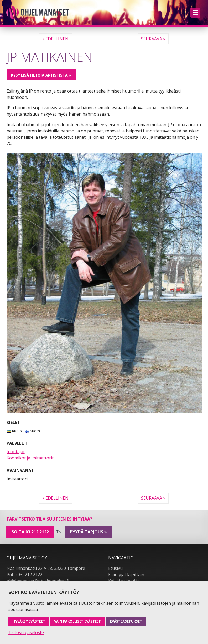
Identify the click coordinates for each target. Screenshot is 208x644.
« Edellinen (55, 39)
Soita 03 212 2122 (30, 532)
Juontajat (16, 452)
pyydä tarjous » (88, 532)
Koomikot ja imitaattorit (30, 458)
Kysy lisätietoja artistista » (41, 75)
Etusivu (115, 568)
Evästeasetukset (126, 621)
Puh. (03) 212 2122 (24, 575)
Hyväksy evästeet (29, 621)
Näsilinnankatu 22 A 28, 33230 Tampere (46, 568)
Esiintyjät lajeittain (126, 575)
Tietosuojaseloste (26, 632)
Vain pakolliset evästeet (77, 621)
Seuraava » (153, 39)
